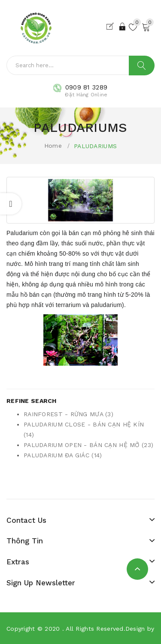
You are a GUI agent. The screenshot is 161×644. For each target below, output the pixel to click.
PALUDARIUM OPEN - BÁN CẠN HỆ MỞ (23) (88, 445)
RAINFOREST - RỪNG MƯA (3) (68, 414)
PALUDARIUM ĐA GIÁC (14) (63, 455)
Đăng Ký (112, 27)
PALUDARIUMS (95, 146)
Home (53, 146)
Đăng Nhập (123, 27)
